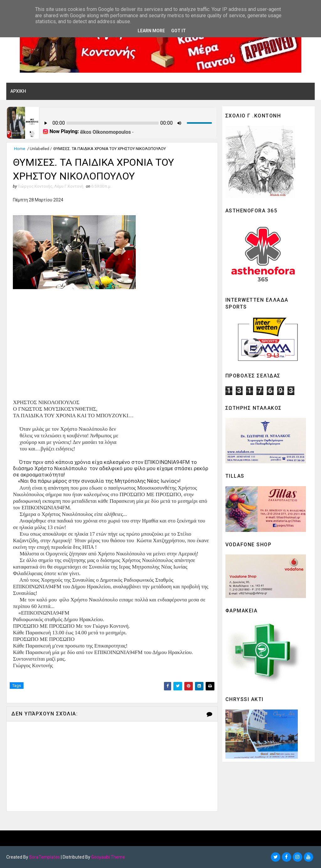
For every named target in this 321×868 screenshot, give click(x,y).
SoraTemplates (45, 857)
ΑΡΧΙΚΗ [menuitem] (18, 91)
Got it (179, 31)
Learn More (151, 31)
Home (20, 149)
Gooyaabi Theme (108, 857)
